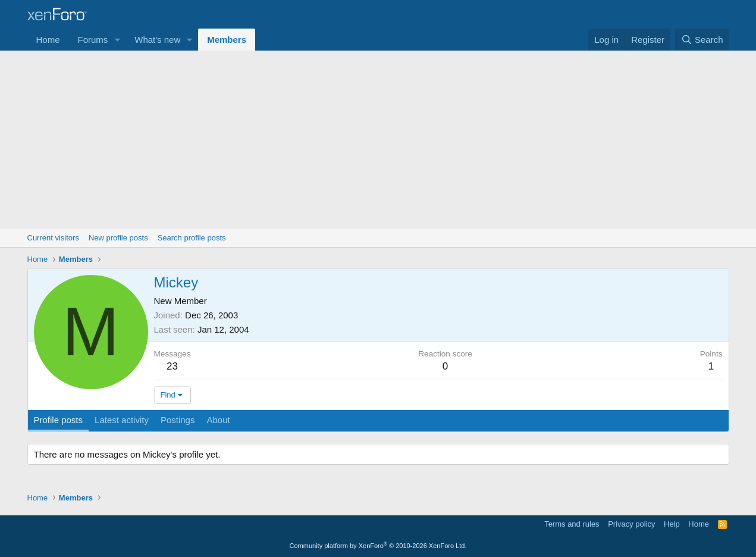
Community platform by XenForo (378, 546)
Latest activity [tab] (122, 420)
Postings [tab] (178, 420)
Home (48, 40)
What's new (157, 40)
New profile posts (118, 238)
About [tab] (218, 420)
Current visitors (53, 238)
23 (172, 366)
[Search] (702, 40)
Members (227, 40)
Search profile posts (192, 238)
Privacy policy (631, 524)
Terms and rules (572, 524)
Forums (93, 40)
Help (672, 524)
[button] (117, 40)
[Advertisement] (378, 140)
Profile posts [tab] (59, 420)
